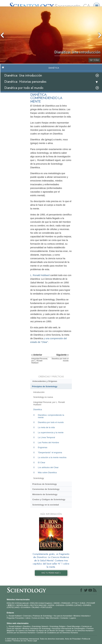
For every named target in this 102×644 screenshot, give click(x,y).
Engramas (43, 447)
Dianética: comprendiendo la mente (51, 416)
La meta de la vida (46, 427)
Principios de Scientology (45, 386)
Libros (28, 618)
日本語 (82, 603)
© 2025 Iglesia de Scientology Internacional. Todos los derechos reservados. (35, 639)
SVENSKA (60, 605)
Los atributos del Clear (48, 467)
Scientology (39, 478)
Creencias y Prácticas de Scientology (38, 616)
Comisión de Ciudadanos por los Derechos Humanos (57, 633)
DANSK (57, 603)
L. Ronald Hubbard (40, 275)
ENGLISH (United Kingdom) (41, 603)
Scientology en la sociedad (45, 505)
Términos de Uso (20, 641)
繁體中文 (11, 605)
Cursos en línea (38, 618)
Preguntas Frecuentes (15, 618)
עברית (75, 603)
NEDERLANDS (22, 605)
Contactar (64, 618)
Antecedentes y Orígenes (45, 381)
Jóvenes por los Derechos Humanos (21, 633)
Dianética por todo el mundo (24, 88)
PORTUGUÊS (46, 607)
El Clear (42, 462)
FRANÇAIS (66, 603)
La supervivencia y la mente (51, 432)
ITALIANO (35, 607)
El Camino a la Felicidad (25, 631)
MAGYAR (43, 605)
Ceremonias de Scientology (46, 489)
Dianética (38, 409)
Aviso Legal (32, 641)
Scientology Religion (57, 626)
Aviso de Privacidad (73, 639)
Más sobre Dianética (47, 472)
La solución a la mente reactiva (52, 457)
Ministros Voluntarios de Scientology (37, 628)
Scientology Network (40, 626)
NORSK (51, 605)
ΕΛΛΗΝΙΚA (25, 607)
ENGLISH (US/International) (18, 603)
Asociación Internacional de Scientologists (69, 628)
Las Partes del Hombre (48, 442)
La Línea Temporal (46, 437)
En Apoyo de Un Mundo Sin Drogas (50, 631)
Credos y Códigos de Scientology (49, 499)
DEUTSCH (34, 605)
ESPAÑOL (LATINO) (74, 605)
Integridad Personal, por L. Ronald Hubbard (49, 403)
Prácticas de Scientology (44, 484)
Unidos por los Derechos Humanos (79, 631)
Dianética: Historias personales (25, 82)
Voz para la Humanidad (63, 616)
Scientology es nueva (43, 397)
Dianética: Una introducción (23, 75)
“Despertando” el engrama (50, 452)
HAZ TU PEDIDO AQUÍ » (51, 573)
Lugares (73, 618)
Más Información (52, 618)
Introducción (39, 392)
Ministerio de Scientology (45, 494)
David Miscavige (73, 626)
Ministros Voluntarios (82, 616)
